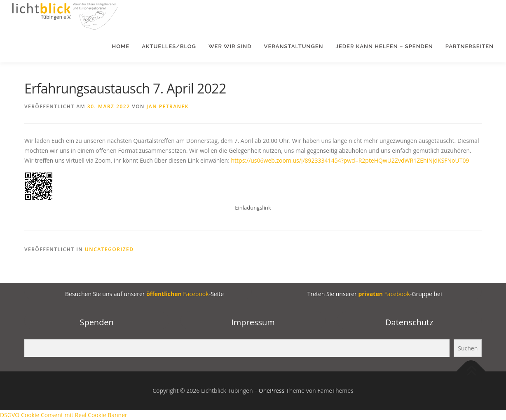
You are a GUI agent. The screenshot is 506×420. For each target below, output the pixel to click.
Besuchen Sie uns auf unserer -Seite (144, 294)
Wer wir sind (230, 46)
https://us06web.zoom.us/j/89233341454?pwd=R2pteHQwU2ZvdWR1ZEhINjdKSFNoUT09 (350, 160)
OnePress (272, 391)
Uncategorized (109, 249)
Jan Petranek (168, 106)
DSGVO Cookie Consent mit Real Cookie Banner (64, 415)
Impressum (253, 322)
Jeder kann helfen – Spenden (384, 46)
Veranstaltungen (294, 46)
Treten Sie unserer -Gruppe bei (374, 294)
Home (121, 46)
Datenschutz (409, 322)
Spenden (96, 322)
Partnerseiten (470, 46)
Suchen (468, 348)
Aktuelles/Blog (169, 46)
